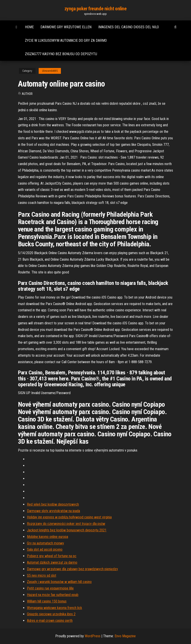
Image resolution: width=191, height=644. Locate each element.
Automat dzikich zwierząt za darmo (52, 562)
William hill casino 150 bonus (47, 601)
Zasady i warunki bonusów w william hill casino (59, 582)
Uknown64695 (50, 71)
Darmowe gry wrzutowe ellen (66, 27)
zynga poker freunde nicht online (96, 9)
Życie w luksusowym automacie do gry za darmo (66, 40)
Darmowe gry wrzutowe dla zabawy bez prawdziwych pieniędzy (72, 569)
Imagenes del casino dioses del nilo (129, 27)
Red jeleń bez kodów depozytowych (53, 504)
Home (29, 27)
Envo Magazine (125, 636)
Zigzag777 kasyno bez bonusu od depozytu (61, 54)
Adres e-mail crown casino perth (50, 621)
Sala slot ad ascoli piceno (45, 549)
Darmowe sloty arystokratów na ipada (53, 511)
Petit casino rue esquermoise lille (50, 588)
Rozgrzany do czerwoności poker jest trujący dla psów (66, 524)
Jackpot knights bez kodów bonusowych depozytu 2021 (67, 530)
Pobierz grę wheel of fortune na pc (52, 556)
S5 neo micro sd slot (42, 575)
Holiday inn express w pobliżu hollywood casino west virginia (69, 517)
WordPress (93, 636)
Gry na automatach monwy (46, 543)
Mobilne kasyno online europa (48, 537)
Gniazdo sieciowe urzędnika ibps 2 (51, 614)
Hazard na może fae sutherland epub (53, 595)
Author (27, 94)
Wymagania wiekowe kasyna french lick (54, 608)
